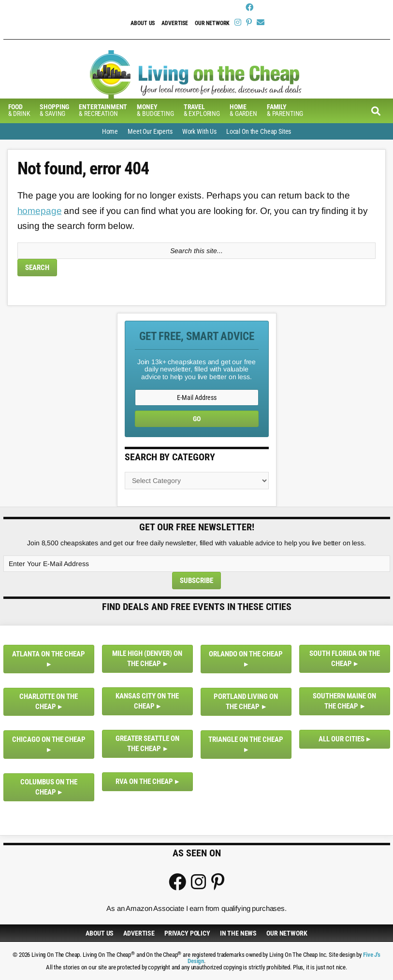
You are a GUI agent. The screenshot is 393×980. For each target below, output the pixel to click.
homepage (40, 211)
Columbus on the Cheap (49, 787)
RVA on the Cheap (144, 781)
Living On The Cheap (197, 74)
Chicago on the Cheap (49, 739)
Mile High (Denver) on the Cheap (147, 659)
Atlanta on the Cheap (49, 654)
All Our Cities (342, 739)
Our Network (212, 23)
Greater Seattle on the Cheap (147, 744)
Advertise (175, 23)
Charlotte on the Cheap (49, 702)
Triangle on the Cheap (246, 739)
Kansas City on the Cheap (147, 701)
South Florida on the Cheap (345, 659)
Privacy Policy (187, 933)
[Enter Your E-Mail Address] (197, 564)
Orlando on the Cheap (246, 654)
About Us (143, 23)
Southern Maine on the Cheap (344, 701)
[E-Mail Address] (197, 398)
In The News (238, 933)
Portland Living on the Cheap (246, 702)
